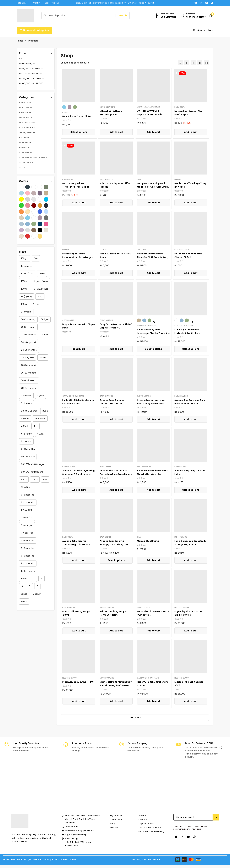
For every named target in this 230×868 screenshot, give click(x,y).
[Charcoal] (28, 187)
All (20, 59)
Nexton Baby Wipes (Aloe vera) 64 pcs (190, 113)
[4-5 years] (40, 419)
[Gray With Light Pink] (28, 193)
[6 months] (26, 441)
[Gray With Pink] (34, 193)
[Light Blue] (21, 224)
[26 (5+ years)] (28, 365)
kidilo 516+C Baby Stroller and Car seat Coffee (77, 402)
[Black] (40, 230)
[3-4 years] (26, 403)
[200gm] (45, 319)
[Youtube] (207, 3)
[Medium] (37, 594)
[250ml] (43, 358)
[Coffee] (34, 187)
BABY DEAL (25, 103)
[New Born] (26, 487)
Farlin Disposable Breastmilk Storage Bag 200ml (189, 544)
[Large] (24, 594)
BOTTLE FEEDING (69, 607)
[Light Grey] (34, 199)
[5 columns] (206, 63)
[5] (30, 586)
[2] (34, 579)
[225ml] (45, 335)
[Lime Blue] (46, 199)
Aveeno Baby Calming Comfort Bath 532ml (113, 402)
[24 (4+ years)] (29, 342)
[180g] (40, 297)
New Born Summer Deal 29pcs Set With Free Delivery (151, 257)
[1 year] (24, 579)
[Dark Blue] (40, 224)
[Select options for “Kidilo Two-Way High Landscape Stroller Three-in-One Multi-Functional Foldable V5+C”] (153, 349)
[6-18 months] (28, 449)
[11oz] (36, 258)
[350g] (45, 411)
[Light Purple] (21, 230)
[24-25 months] (29, 350)
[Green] (34, 224)
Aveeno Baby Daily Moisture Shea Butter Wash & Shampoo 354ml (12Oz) (153, 474)
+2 (154, 322)
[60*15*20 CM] (28, 457)
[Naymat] (115, 789)
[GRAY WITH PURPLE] (40, 193)
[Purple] (40, 218)
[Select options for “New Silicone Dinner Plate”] (79, 132)
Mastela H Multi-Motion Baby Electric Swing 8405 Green (115, 685)
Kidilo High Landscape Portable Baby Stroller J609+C (188, 333)
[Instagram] (201, 3)
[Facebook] (196, 3)
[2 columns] (187, 63)
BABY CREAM (180, 107)
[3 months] (26, 396)
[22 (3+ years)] (28, 327)
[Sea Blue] (46, 212)
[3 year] (40, 396)
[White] (34, 236)
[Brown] (34, 230)
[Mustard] (40, 205)
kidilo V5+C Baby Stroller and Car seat (152, 684)
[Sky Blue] (28, 218)
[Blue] (28, 224)
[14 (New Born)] (40, 281)
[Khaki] (46, 193)
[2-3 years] (26, 312)
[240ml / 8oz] (28, 358)
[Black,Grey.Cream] (21, 187)
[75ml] (35, 480)
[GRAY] (40, 187)
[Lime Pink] (28, 205)
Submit (216, 820)
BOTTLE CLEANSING (183, 250)
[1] (42, 571)
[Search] (122, 16)
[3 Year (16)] (27, 525)
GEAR (139, 537)
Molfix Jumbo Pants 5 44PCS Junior (113, 255)
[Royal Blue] (40, 212)
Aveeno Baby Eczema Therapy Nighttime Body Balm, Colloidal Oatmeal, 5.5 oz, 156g (77, 546)
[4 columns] (200, 63)
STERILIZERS (26, 152)
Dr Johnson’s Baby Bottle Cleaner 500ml (190, 255)
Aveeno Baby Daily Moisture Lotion (186, 472)
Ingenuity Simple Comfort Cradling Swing (190, 613)
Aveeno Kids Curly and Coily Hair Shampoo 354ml (190, 402)
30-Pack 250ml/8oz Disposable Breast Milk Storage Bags (151, 114)
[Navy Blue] (46, 205)
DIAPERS (178, 179)
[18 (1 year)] (27, 297)
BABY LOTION (180, 467)
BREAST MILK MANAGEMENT (149, 107)
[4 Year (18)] (27, 533)
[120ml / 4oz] (27, 274)
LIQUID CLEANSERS (107, 107)
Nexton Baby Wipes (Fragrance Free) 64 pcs (77, 185)
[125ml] (42, 274)
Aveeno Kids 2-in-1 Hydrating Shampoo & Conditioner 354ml (76, 474)
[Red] (28, 236)
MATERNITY (26, 118)
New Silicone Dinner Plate (77, 116)
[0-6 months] (28, 495)
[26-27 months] (29, 373)
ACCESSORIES (27, 128)
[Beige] (46, 230)
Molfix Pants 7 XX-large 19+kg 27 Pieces (188, 185)
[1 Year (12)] (27, 510)
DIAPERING (25, 142)
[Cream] (21, 236)
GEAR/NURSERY (28, 132)
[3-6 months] (28, 548)
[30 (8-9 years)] (29, 411)
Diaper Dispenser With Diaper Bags (76, 326)
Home (20, 41)
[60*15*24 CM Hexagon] (33, 464)
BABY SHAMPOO (107, 179)
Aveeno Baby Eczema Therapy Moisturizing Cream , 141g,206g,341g (114, 544)
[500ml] (41, 434)
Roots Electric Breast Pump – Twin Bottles (153, 613)
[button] (116, 132)
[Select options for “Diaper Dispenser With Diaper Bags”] (79, 349)
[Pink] (46, 224)
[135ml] (24, 281)
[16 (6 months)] (40, 289)
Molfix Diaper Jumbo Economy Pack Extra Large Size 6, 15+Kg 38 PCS (78, 257)
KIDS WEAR (25, 113)
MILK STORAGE (181, 537)
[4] (22, 586)
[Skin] (21, 218)
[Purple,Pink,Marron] (34, 212)
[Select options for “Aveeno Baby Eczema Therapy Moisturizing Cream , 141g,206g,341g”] (116, 560)
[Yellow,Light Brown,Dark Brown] (34, 218)
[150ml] (24, 289)
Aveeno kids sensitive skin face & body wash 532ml (153, 402)
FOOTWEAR (26, 108)
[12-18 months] (28, 571)
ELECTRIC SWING (182, 607)
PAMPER (140, 179)
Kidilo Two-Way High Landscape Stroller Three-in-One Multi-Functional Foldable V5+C (153, 335)
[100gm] (25, 258)
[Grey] (28, 230)
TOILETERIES (26, 162)
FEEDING (24, 147)
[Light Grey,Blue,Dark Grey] (40, 199)
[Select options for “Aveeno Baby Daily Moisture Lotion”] (191, 490)
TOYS (22, 167)
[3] (42, 579)
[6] (37, 586)
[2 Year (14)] (27, 518)
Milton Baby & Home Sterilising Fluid (112, 113)
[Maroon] (34, 205)
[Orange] (21, 212)
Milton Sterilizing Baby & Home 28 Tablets (114, 613)
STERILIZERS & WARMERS (33, 157)
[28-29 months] (29, 388)
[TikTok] (212, 3)
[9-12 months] (28, 563)
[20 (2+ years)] (28, 319)
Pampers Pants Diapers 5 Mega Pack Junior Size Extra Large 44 (152, 187)
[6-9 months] (28, 556)
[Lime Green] (21, 205)
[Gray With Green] (46, 187)
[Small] (24, 602)
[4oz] (35, 426)
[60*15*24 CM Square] (32, 472)
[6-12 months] (28, 502)
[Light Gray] (28, 199)
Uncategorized (28, 123)
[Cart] (209, 16)
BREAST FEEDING (107, 607)
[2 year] (36, 304)
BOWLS (65, 112)
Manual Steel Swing (149, 541)
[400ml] (24, 426)
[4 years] (25, 419)
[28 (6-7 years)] (29, 380)
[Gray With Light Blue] (21, 193)
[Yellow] (40, 236)
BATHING (24, 137)
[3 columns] (193, 63)
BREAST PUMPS (143, 607)
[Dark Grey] (46, 218)
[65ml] (24, 480)
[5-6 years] (26, 434)
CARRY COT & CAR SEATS (73, 396)
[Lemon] (21, 199)
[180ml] (24, 304)
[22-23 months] (29, 335)
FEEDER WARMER (107, 320)
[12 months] (27, 266)
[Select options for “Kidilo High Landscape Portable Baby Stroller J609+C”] (191, 349)
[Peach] (28, 212)
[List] (180, 63)
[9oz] (45, 480)
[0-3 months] (28, 541)
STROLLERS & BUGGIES (146, 326)
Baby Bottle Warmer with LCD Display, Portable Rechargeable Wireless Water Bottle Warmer (115, 329)
